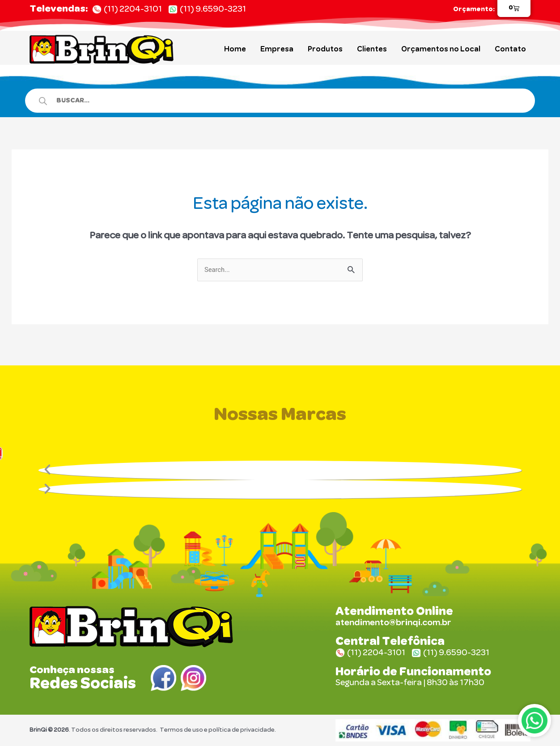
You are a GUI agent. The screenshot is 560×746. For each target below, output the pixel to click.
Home (235, 49)
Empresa (277, 49)
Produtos (325, 49)
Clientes (372, 49)
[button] (280, 471)
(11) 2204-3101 (133, 9)
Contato (510, 49)
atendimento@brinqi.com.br (393, 623)
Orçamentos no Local (441, 49)
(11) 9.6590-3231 (213, 9)
